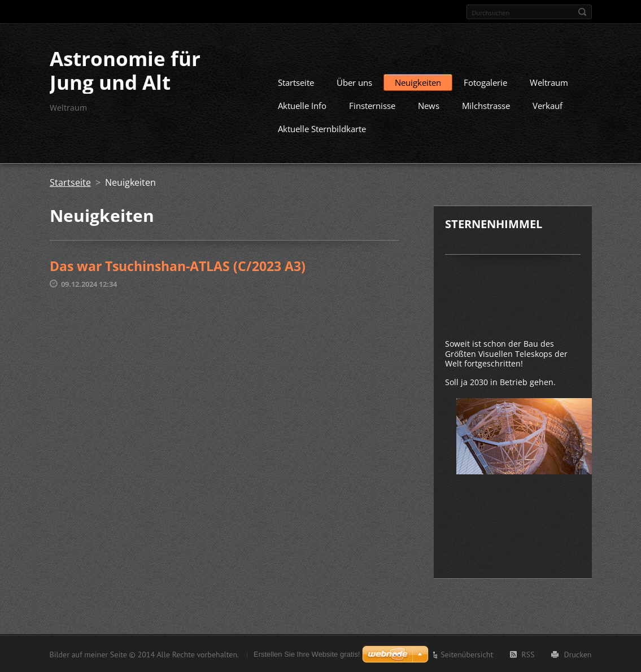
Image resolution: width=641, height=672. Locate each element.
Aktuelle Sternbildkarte (322, 128)
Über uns (354, 82)
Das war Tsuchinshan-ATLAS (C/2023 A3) (178, 265)
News (429, 105)
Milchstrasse (486, 105)
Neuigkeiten (418, 82)
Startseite (296, 82)
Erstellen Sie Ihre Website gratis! (307, 654)
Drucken (577, 654)
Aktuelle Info (302, 105)
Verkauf (548, 105)
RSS (528, 654)
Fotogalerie (485, 82)
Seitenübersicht (467, 654)
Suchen (582, 12)
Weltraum (549, 82)
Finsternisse (372, 105)
